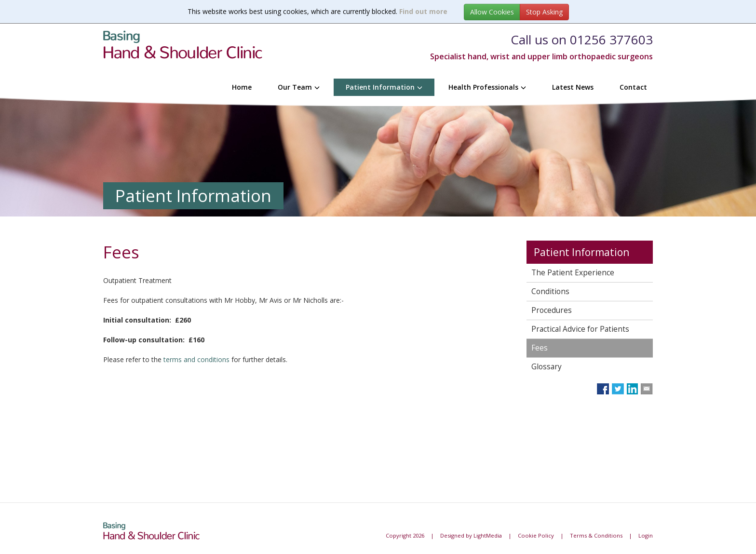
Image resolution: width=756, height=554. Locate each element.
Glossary (547, 367)
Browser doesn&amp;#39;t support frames (308, 430)
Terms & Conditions (596, 535)
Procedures (552, 310)
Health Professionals (487, 87)
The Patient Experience (573, 273)
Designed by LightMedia (471, 535)
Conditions (550, 291)
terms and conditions (196, 359)
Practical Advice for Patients (580, 329)
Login (646, 535)
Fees (540, 348)
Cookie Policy (536, 535)
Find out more (423, 11)
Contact (633, 87)
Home (242, 87)
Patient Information (384, 87)
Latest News (573, 87)
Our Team (299, 87)
